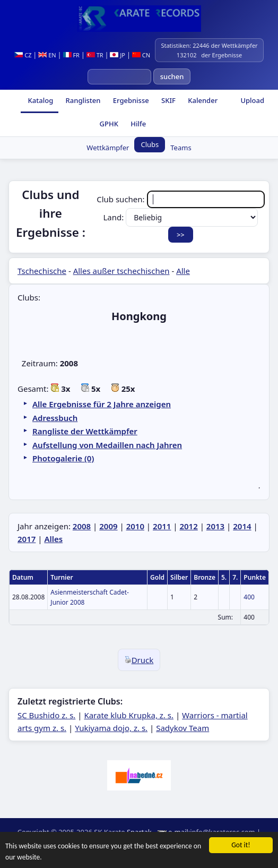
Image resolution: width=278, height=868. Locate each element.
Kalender (202, 100)
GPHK (108, 124)
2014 (242, 526)
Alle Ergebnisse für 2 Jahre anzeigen (102, 404)
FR (71, 55)
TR (95, 55)
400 (249, 597)
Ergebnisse (130, 100)
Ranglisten (82, 100)
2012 (188, 526)
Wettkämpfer (108, 148)
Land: (181, 217)
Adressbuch (55, 418)
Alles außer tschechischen (121, 271)
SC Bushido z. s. (46, 715)
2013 (215, 526)
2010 (135, 526)
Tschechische (42, 271)
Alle (183, 271)
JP (118, 55)
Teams (181, 148)
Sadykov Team (183, 728)
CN (141, 55)
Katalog (40, 100)
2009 (108, 526)
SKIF (168, 100)
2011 (162, 526)
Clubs (150, 144)
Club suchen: (180, 199)
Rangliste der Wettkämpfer (85, 431)
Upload (252, 100)
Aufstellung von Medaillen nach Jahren (107, 445)
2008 (82, 526)
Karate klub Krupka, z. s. (129, 715)
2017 (27, 539)
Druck (139, 660)
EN (47, 55)
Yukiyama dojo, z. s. (111, 728)
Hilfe (137, 124)
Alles (53, 539)
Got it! (241, 845)
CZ (23, 55)
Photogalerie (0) (63, 458)
